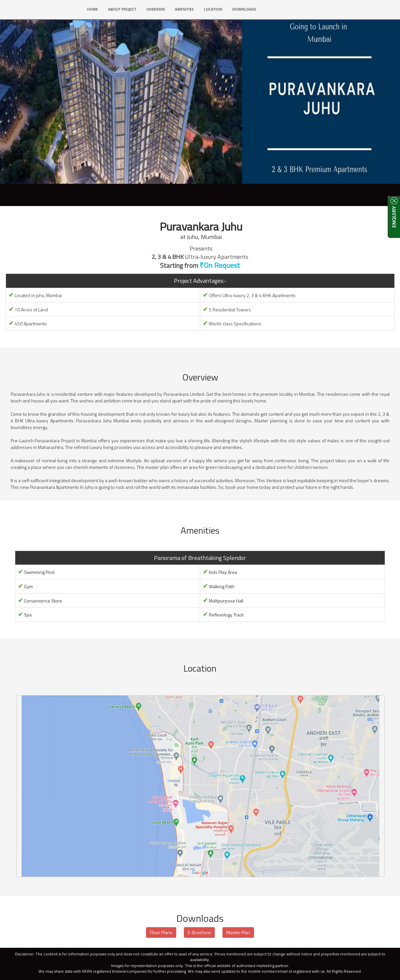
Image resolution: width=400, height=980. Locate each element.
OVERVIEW (155, 9)
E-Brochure (199, 933)
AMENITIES (184, 9)
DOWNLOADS (244, 9)
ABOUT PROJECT (122, 9)
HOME (95, 9)
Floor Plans (161, 933)
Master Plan (238, 933)
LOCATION (213, 9)
